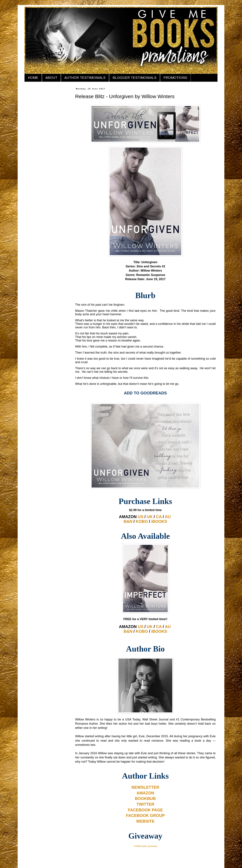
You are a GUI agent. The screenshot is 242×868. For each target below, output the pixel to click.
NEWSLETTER (145, 787)
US (141, 517)
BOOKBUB (145, 799)
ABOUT (51, 78)
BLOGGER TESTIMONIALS (135, 78)
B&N (128, 521)
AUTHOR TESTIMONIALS (85, 78)
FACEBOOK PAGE (145, 810)
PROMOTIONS (175, 78)
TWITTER (145, 804)
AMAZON (145, 793)
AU (168, 517)
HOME (33, 78)
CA (159, 517)
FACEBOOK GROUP (145, 815)
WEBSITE (145, 821)
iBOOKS (159, 521)
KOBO (142, 521)
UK (150, 517)
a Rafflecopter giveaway (145, 846)
